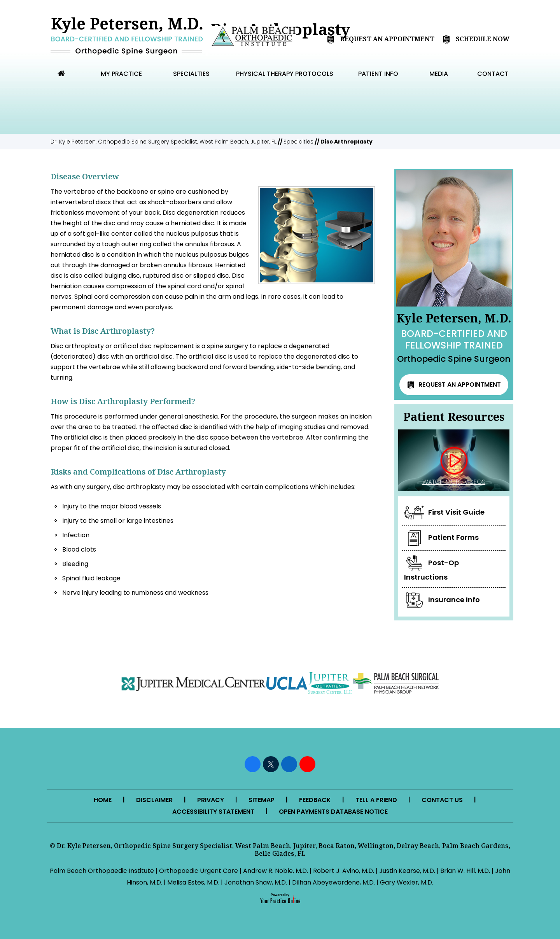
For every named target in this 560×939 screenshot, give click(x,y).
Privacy (211, 800)
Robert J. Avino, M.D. (344, 871)
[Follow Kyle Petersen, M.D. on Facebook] (253, 764)
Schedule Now (476, 39)
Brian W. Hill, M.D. (465, 871)
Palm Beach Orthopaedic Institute (102, 871)
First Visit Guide (444, 513)
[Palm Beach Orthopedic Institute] (254, 37)
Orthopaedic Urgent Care (199, 871)
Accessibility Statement (213, 812)
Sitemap (262, 800)
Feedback (315, 800)
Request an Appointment (454, 385)
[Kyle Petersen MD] (127, 36)
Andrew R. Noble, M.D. (276, 871)
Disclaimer (154, 800)
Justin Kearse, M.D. (407, 871)
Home (103, 800)
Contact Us (442, 800)
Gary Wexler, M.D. (407, 882)
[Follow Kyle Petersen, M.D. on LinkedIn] (289, 764)
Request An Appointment (381, 39)
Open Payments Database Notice (333, 812)
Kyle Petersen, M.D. (454, 337)
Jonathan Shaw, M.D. (256, 882)
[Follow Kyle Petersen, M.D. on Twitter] (271, 764)
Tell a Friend (376, 800)
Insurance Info (442, 600)
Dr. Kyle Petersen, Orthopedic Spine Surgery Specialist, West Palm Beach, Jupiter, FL (164, 142)
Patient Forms (441, 538)
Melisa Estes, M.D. (193, 882)
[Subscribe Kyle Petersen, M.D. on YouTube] (307, 764)
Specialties (298, 142)
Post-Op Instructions (431, 568)
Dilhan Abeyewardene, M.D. (333, 882)
